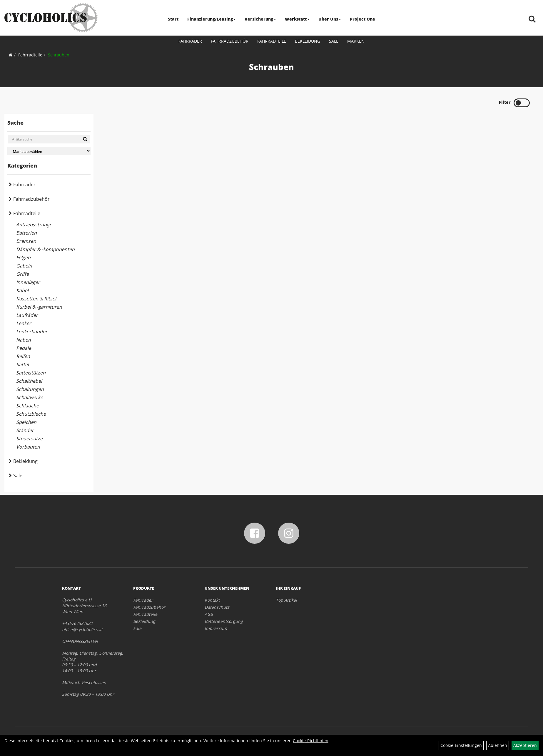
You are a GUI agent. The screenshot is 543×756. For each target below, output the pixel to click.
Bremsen (26, 241)
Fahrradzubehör (230, 41)
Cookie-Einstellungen (461, 745)
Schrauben (59, 55)
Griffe (22, 274)
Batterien (26, 233)
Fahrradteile (272, 41)
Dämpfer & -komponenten (45, 249)
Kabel (22, 290)
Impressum (216, 628)
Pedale (24, 348)
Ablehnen (498, 745)
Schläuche (27, 406)
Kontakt (212, 600)
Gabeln (24, 266)
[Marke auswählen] (49, 151)
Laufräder (27, 315)
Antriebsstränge (34, 225)
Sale (334, 41)
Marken (356, 41)
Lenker (24, 323)
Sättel (22, 364)
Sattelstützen (31, 373)
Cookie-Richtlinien (311, 741)
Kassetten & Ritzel (36, 299)
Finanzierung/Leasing (212, 19)
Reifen (23, 356)
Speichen (26, 422)
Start (173, 19)
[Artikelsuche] (532, 20)
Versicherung (260, 19)
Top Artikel (286, 600)
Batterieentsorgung (224, 621)
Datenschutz (217, 607)
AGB (209, 614)
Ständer (25, 430)
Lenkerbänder (32, 332)
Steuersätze (29, 439)
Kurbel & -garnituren (39, 307)
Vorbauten (28, 447)
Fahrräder (190, 41)
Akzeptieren (525, 745)
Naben (24, 340)
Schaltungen (30, 389)
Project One (362, 19)
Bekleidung (308, 41)
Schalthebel (29, 381)
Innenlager (28, 282)
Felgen (23, 257)
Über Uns (330, 19)
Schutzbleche (31, 414)
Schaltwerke (30, 397)
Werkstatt (297, 19)
